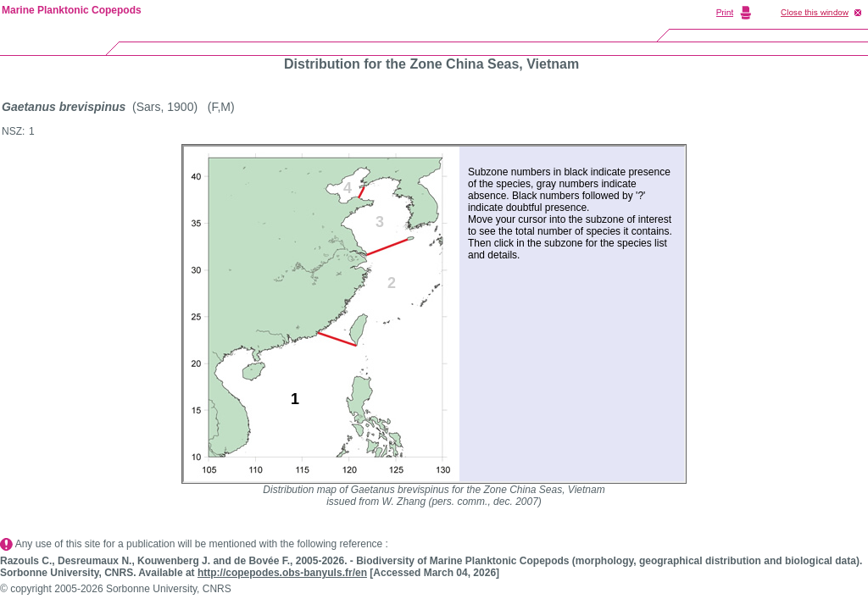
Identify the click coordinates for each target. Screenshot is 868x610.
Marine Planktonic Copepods (72, 10)
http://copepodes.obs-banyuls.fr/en (282, 573)
